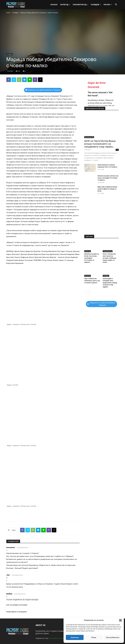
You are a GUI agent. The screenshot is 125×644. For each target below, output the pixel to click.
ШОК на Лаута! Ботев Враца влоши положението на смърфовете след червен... (100, 144)
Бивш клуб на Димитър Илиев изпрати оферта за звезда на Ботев (107, 189)
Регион (108, 5)
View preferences (113, 637)
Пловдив (96, 5)
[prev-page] (86, 292)
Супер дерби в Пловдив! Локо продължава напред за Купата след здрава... (110, 283)
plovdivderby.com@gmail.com (60, 638)
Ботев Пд (65, 5)
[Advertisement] (43, 514)
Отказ (94, 637)
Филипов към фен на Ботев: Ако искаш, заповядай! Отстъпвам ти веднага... (108, 178)
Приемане (75, 637)
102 (117, 150)
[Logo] (17, 5)
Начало (54, 5)
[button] (120, 620)
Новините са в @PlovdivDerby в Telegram (43, 90)
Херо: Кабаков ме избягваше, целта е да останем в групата (92, 281)
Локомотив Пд (81, 5)
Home (8, 13)
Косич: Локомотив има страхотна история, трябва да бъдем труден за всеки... (109, 258)
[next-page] (89, 292)
